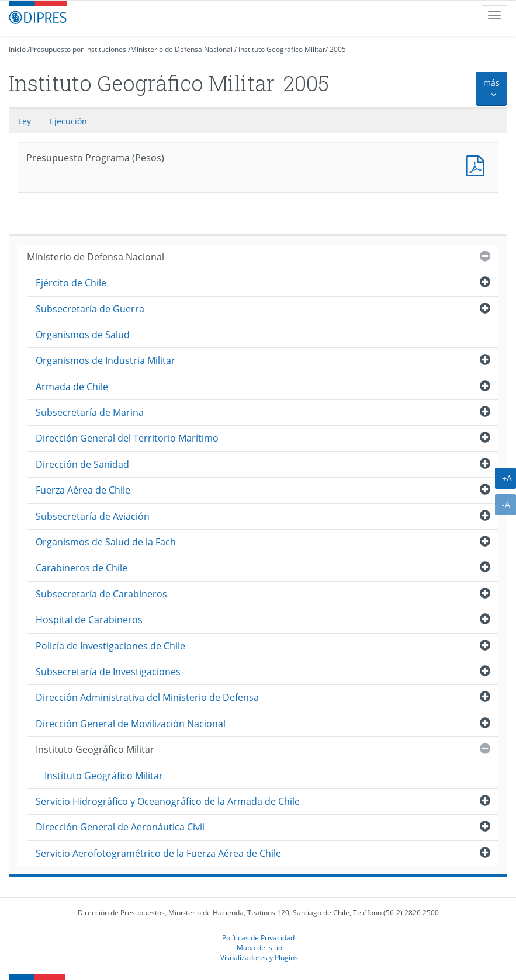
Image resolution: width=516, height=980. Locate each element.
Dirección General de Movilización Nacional (131, 724)
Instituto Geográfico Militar (282, 49)
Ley (25, 121)
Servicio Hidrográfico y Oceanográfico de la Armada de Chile (168, 801)
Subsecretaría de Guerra (90, 309)
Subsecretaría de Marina (90, 412)
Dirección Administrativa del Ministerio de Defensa (147, 697)
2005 (338, 49)
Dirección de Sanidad (82, 464)
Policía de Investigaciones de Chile (110, 646)
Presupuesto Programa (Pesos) (478, 164)
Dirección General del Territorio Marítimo (127, 438)
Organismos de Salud (83, 335)
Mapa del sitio (259, 947)
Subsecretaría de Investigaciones (108, 672)
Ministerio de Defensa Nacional (181, 49)
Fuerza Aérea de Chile (83, 490)
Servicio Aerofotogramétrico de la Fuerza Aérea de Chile (158, 853)
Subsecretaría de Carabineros (101, 594)
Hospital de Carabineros (89, 620)
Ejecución (68, 121)
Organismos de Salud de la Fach (106, 542)
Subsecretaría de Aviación (93, 516)
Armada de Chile (72, 387)
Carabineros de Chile (82, 568)
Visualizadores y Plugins (259, 957)
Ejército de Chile (71, 283)
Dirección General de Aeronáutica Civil (120, 827)
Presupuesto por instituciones (78, 49)
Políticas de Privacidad (258, 937)
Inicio (17, 49)
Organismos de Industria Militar (105, 360)
